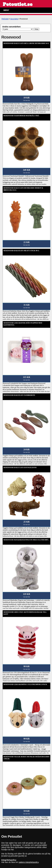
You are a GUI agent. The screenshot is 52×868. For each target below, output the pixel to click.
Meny (6, 10)
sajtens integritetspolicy (29, 862)
